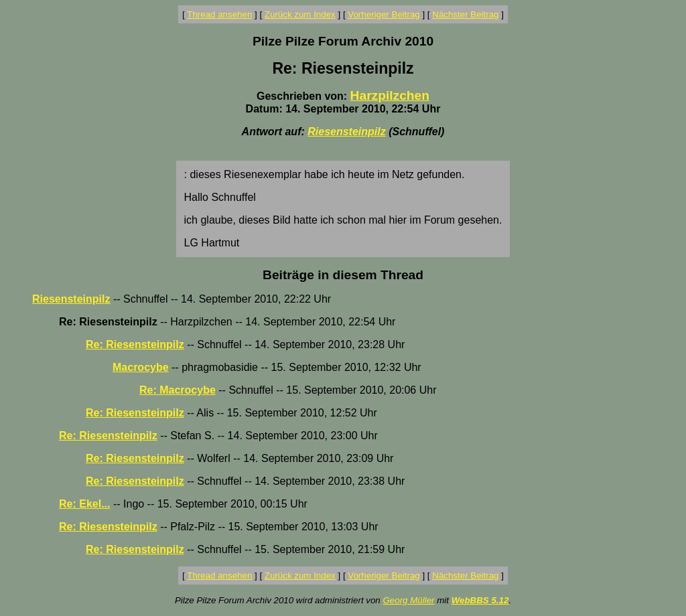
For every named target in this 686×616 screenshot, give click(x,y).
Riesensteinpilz (346, 132)
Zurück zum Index (300, 14)
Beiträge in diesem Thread (343, 275)
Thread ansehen (219, 14)
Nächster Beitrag (465, 14)
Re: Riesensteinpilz (135, 344)
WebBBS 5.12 (480, 600)
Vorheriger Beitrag (384, 14)
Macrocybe (141, 367)
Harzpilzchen (390, 95)
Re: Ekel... (84, 504)
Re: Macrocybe (178, 390)
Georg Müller (408, 600)
